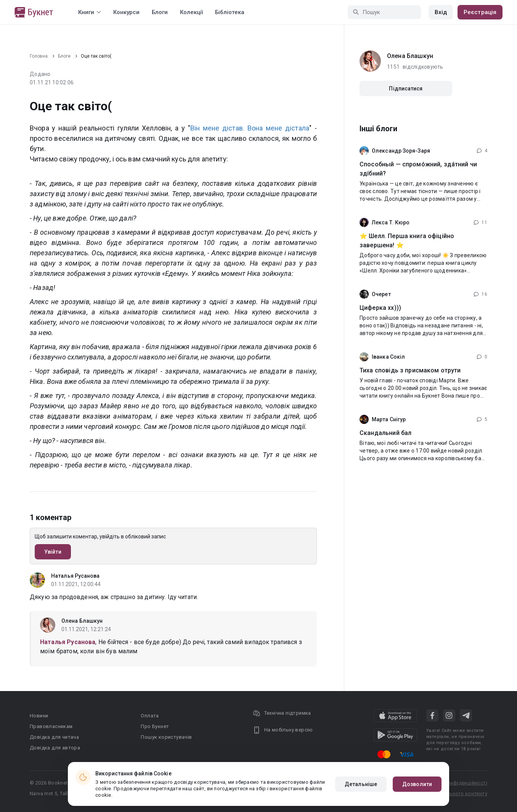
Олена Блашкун (82, 621)
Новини (39, 716)
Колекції (191, 12)
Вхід (441, 12)
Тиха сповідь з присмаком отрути (410, 370)
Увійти (53, 552)
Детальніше (361, 784)
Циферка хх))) (380, 308)
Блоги (160, 12)
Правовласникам (51, 726)
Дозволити (417, 784)
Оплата (150, 716)
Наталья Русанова (75, 576)
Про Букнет (155, 726)
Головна (39, 56)
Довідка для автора (55, 748)
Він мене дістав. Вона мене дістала (250, 128)
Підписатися (406, 89)
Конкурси (126, 12)
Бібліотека (230, 12)
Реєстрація (480, 12)
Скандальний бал (385, 433)
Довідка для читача (54, 737)
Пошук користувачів (166, 737)
